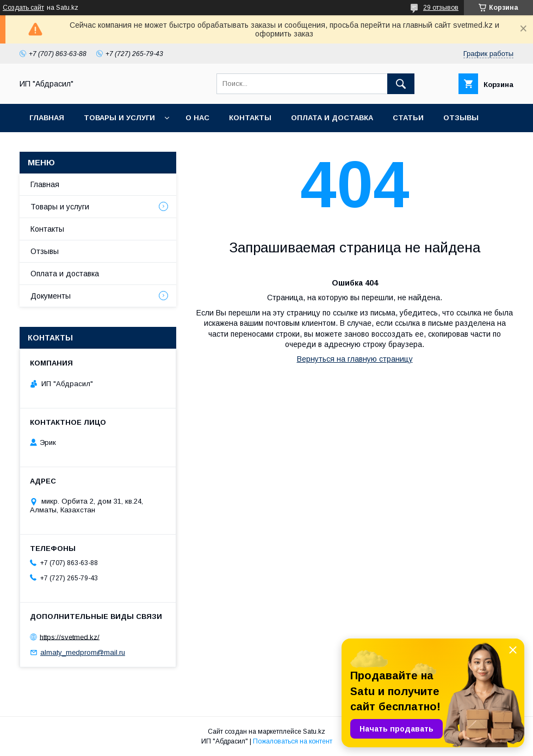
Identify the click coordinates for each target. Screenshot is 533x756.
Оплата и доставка (332, 118)
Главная (47, 118)
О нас (197, 118)
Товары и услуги (119, 118)
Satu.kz (314, 732)
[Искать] (401, 84)
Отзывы (461, 118)
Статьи (408, 118)
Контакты (250, 118)
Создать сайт (23, 8)
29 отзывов (441, 8)
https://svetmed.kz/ (70, 637)
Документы (51, 296)
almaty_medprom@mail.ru (83, 652)
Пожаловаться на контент (293, 741)
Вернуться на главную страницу (355, 359)
